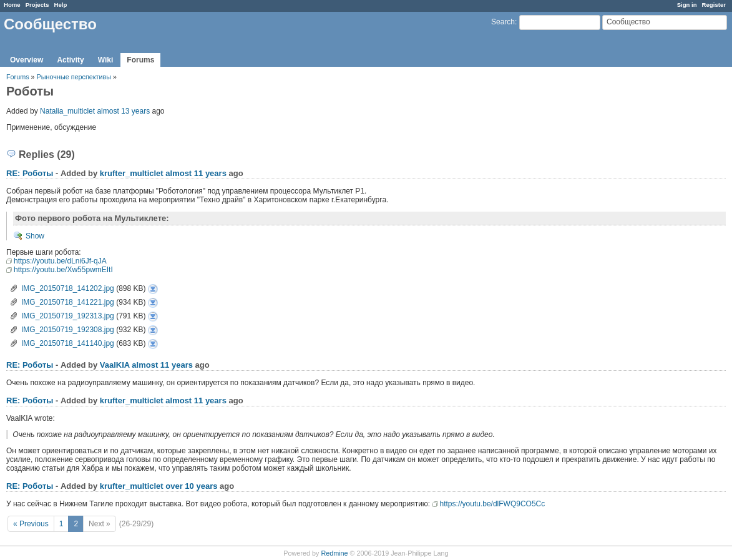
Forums (140, 60)
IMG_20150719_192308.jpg (68, 330)
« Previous (31, 524)
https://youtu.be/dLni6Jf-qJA (60, 261)
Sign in (687, 5)
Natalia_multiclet (67, 111)
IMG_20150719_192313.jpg (68, 316)
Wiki (106, 60)
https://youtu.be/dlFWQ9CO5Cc (493, 504)
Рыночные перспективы (75, 77)
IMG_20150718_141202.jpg (68, 288)
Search (503, 22)
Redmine (334, 553)
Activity (70, 60)
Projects (37, 5)
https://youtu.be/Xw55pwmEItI (63, 270)
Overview (27, 60)
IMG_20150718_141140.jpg (68, 343)
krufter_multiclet (132, 173)
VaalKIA (115, 365)
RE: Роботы (30, 173)
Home (12, 5)
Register (714, 5)
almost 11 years (196, 173)
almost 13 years (123, 111)
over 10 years (191, 486)
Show (35, 236)
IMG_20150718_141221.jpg (68, 302)
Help (61, 5)
